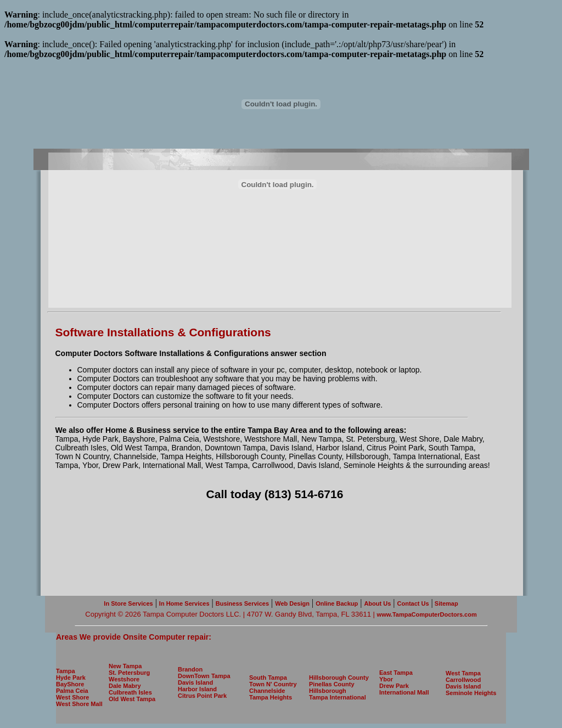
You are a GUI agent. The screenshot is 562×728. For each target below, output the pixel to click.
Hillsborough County (339, 678)
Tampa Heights (271, 697)
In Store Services (128, 603)
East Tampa (396, 673)
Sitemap (446, 603)
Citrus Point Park (202, 696)
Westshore (124, 679)
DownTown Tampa (204, 676)
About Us (377, 603)
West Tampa (463, 673)
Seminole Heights (471, 693)
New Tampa (125, 666)
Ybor (386, 679)
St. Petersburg (129, 673)
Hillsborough (328, 691)
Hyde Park (71, 678)
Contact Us (413, 603)
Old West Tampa (132, 699)
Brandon (190, 669)
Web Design (292, 603)
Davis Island (195, 682)
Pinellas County (332, 684)
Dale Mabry (125, 686)
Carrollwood (463, 680)
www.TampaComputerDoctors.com (427, 614)
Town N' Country (273, 684)
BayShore (70, 684)
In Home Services (184, 603)
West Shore (72, 697)
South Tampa (268, 678)
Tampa (66, 671)
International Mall (404, 692)
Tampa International (338, 697)
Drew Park (394, 686)
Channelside (267, 691)
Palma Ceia (72, 691)
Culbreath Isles (130, 692)
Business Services (242, 603)
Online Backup (337, 603)
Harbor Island (197, 689)
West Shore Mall (79, 704)
